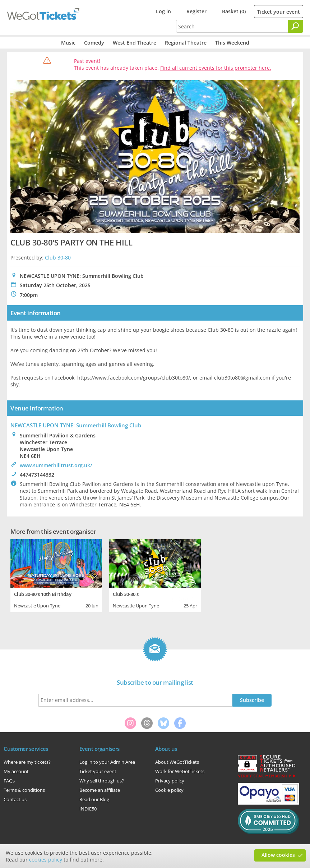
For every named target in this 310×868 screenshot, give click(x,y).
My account (16, 771)
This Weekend (232, 43)
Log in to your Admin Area (107, 762)
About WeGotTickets (177, 762)
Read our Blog (94, 799)
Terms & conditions (24, 790)
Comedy (94, 43)
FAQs (9, 781)
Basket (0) (234, 11)
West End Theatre (135, 43)
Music (68, 43)
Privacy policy (170, 781)
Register (196, 11)
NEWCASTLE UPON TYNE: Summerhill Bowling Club (76, 425)
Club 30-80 (58, 258)
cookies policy (46, 860)
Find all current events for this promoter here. (216, 68)
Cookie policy (169, 790)
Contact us (15, 799)
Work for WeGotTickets (180, 771)
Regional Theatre (186, 43)
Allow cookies (278, 855)
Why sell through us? (102, 781)
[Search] (296, 26)
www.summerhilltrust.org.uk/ (56, 465)
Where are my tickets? (27, 762)
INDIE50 (88, 809)
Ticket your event (279, 12)
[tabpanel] (56, 575)
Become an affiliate (100, 790)
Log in (163, 11)
